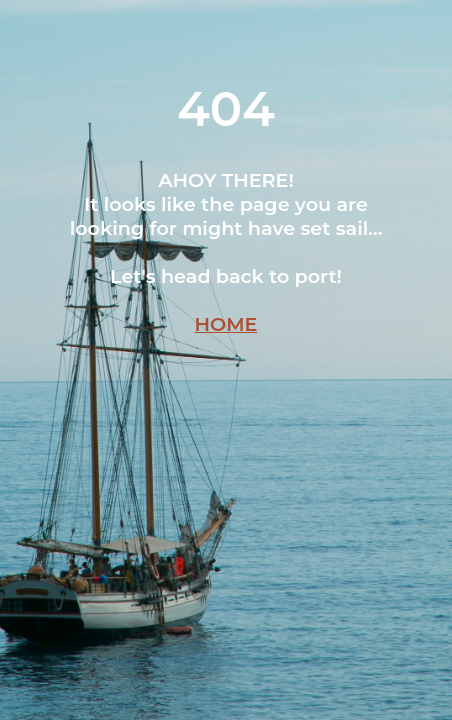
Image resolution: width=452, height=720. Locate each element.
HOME (226, 324)
